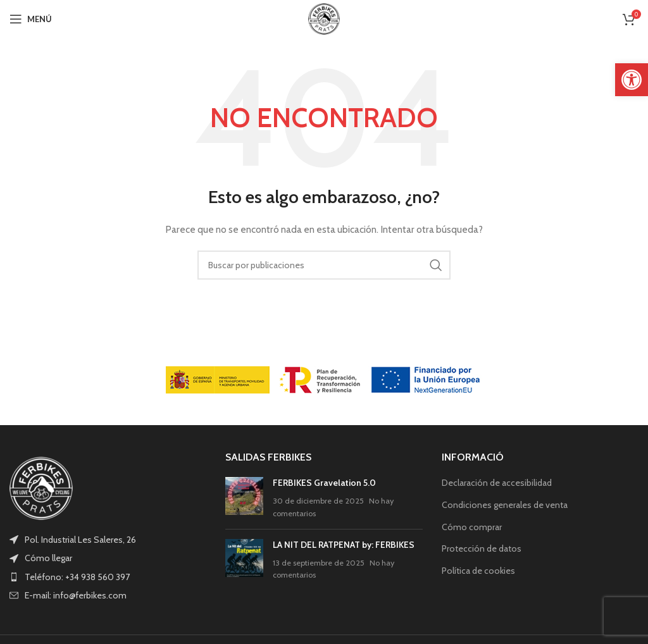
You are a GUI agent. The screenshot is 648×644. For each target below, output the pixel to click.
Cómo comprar (472, 527)
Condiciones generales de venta (505, 505)
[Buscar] (324, 265)
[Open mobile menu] (31, 19)
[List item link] (108, 558)
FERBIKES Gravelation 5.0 (324, 483)
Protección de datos (482, 548)
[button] (632, 80)
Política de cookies (478, 571)
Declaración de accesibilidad (497, 483)
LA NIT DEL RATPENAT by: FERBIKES (344, 545)
